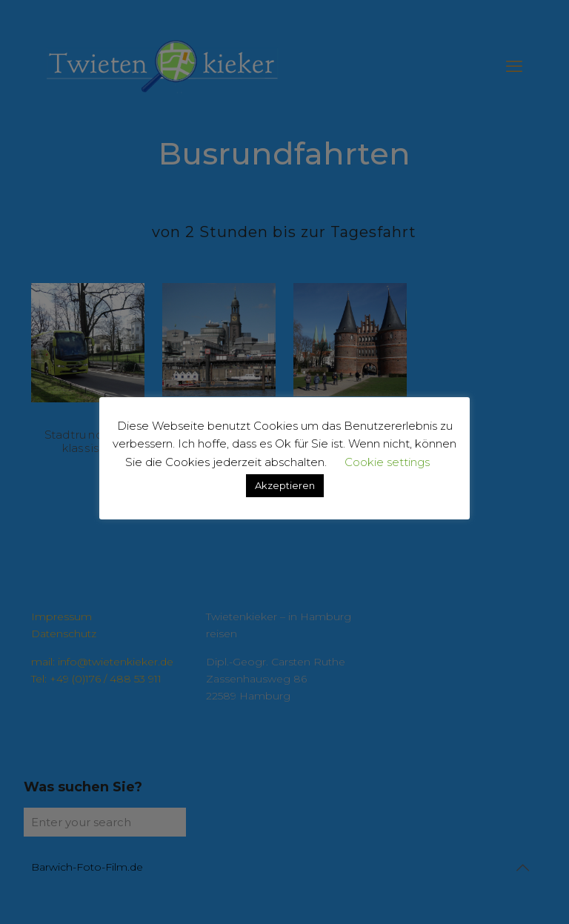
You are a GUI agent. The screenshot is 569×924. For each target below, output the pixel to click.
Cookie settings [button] (387, 462)
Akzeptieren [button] (285, 485)
